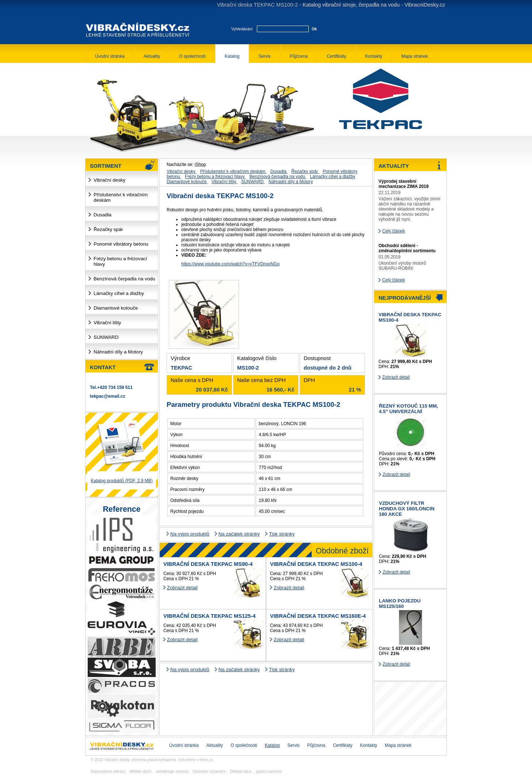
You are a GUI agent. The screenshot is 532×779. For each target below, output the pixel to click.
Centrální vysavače (209, 771)
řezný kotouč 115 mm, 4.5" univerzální (408, 409)
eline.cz (206, 760)
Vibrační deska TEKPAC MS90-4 (208, 564)
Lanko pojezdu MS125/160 (400, 604)
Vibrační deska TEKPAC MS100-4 (316, 564)
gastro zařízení (269, 771)
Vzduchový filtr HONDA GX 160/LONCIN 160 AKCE (407, 509)
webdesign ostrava (172, 771)
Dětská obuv (241, 771)
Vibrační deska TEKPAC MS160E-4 (318, 616)
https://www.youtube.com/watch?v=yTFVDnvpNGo (230, 264)
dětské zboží (141, 771)
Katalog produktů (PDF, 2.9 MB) (121, 481)
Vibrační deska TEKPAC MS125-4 (209, 616)
